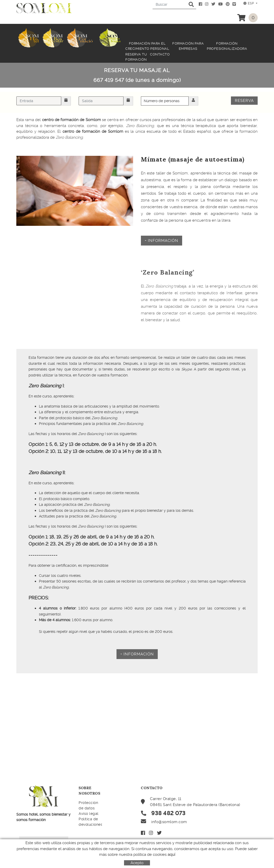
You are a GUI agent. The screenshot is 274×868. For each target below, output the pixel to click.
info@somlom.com (169, 822)
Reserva (244, 101)
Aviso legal (89, 814)
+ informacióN (137, 654)
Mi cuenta (156, 844)
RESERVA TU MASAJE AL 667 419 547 (137, 75)
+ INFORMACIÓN (162, 241)
